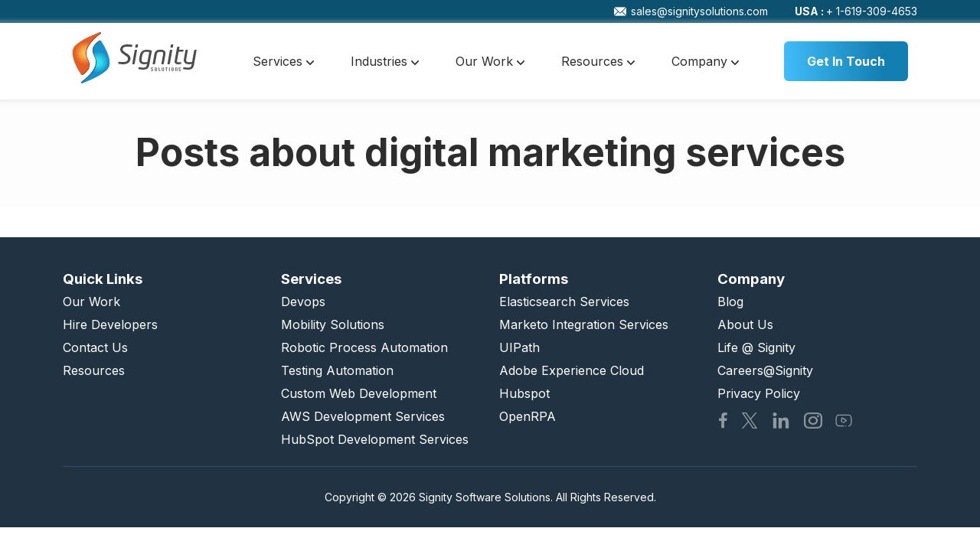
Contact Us (95, 347)
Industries (385, 61)
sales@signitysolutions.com (691, 11)
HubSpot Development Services (375, 439)
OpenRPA (528, 416)
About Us (745, 324)
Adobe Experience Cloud (572, 370)
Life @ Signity (756, 347)
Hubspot (524, 393)
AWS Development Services (363, 416)
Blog (730, 302)
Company (705, 61)
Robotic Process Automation (364, 347)
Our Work (490, 61)
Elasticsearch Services (564, 302)
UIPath (519, 347)
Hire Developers (110, 324)
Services (283, 61)
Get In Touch (846, 61)
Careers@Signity (765, 370)
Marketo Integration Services (584, 324)
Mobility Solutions (333, 324)
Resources (598, 61)
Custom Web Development (359, 393)
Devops (303, 302)
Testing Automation (337, 370)
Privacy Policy (759, 393)
